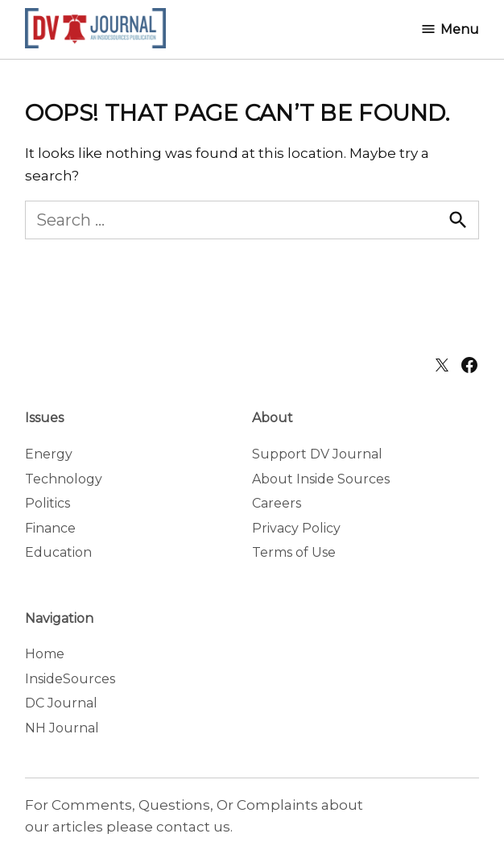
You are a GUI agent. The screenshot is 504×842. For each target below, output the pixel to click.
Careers (277, 503)
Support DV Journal (317, 454)
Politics (48, 503)
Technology (64, 479)
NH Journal (62, 728)
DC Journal (61, 703)
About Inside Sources (321, 479)
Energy (49, 454)
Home (45, 654)
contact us (193, 827)
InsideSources (70, 679)
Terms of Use (294, 552)
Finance (50, 528)
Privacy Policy (296, 528)
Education (58, 552)
